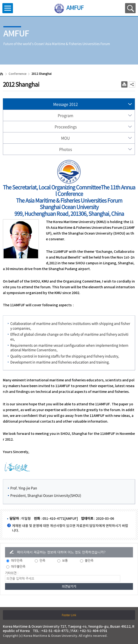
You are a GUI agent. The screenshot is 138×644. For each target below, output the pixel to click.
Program (66, 115)
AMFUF (75, 8)
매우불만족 (18, 566)
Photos (66, 149)
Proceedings (66, 127)
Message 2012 (66, 104)
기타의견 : (12, 573)
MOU (66, 138)
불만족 (89, 560)
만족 (42, 560)
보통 (65, 560)
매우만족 (17, 560)
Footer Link (69, 615)
